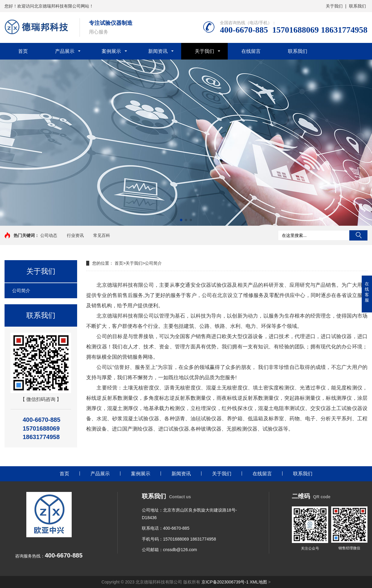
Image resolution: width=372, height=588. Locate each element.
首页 (23, 51)
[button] (181, 220)
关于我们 (334, 6)
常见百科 (102, 235)
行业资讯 (75, 235)
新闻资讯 (158, 51)
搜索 (358, 235)
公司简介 (21, 291)
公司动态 (49, 235)
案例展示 (111, 51)
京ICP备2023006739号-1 (225, 582)
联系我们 (357, 6)
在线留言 (251, 51)
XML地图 (258, 582)
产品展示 (65, 51)
